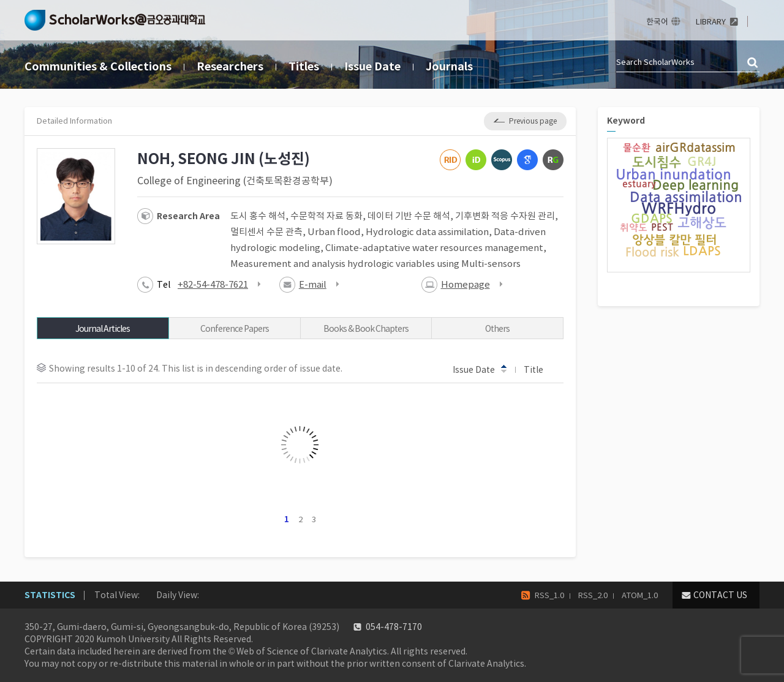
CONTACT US (720, 595)
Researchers (230, 66)
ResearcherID (450, 160)
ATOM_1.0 (640, 595)
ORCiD (476, 160)
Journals (449, 66)
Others (497, 329)
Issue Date (372, 66)
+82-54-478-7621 (213, 284)
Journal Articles (103, 329)
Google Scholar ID (527, 160)
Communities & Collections (98, 66)
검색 (753, 63)
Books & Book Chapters (366, 329)
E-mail (313, 284)
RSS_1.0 (549, 595)
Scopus (502, 160)
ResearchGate (553, 160)
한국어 (657, 22)
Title (539, 369)
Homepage (466, 284)
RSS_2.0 (593, 595)
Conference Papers (235, 329)
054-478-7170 (394, 627)
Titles (304, 66)
